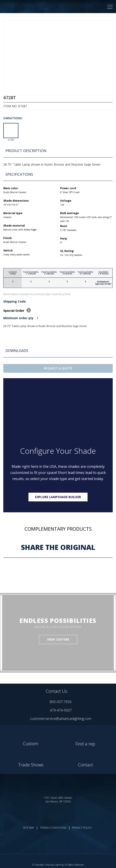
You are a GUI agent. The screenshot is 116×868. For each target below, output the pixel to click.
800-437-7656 (61, 702)
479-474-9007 (61, 710)
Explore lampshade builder (58, 497)
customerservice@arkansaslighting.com (61, 719)
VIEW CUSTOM (58, 639)
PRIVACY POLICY (82, 828)
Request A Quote (58, 368)
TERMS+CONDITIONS (53, 828)
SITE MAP (29, 828)
